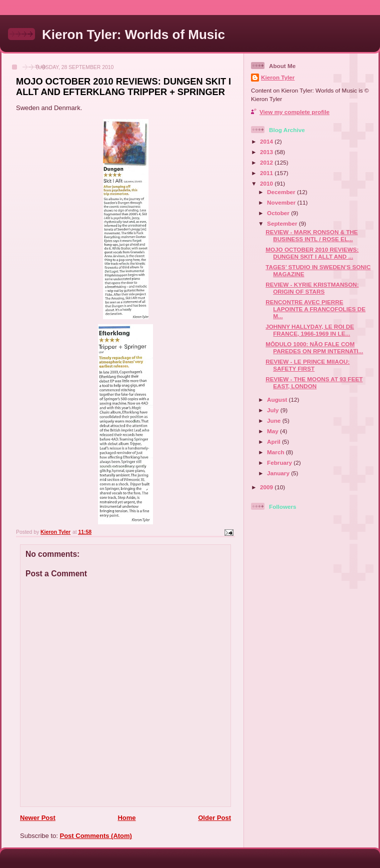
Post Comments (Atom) (96, 836)
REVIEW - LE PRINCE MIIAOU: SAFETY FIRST (307, 365)
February (280, 463)
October (279, 213)
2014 (267, 141)
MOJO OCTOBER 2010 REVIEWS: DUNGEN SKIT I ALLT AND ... (312, 253)
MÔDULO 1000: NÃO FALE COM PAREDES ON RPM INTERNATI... (314, 347)
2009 (267, 487)
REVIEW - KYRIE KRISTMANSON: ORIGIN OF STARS (312, 288)
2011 (267, 173)
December (282, 192)
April (274, 442)
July (274, 410)
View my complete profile (294, 112)
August (278, 399)
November (282, 202)
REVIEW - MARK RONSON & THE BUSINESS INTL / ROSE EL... (311, 235)
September (283, 223)
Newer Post (38, 818)
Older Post (214, 818)
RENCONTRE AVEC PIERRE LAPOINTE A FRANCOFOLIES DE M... (315, 309)
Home (126, 818)
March (276, 452)
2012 (267, 162)
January (279, 473)
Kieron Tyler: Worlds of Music (133, 35)
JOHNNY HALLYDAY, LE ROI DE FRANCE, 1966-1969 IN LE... (310, 330)
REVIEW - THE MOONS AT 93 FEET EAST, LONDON (314, 382)
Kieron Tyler (278, 77)
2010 (267, 183)
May (273, 431)
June (275, 420)
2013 (267, 152)
